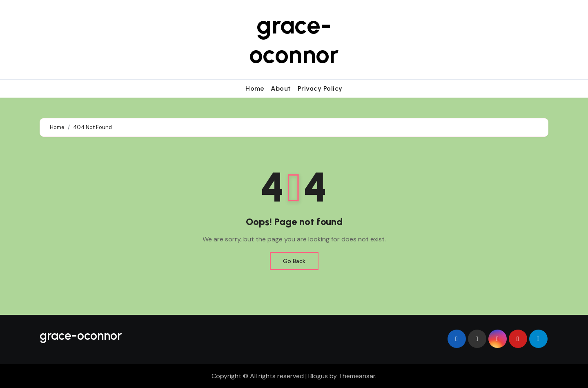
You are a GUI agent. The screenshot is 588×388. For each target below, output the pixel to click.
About (281, 88)
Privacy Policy (320, 88)
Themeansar (357, 376)
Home (255, 88)
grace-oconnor (294, 40)
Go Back (294, 261)
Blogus (318, 376)
